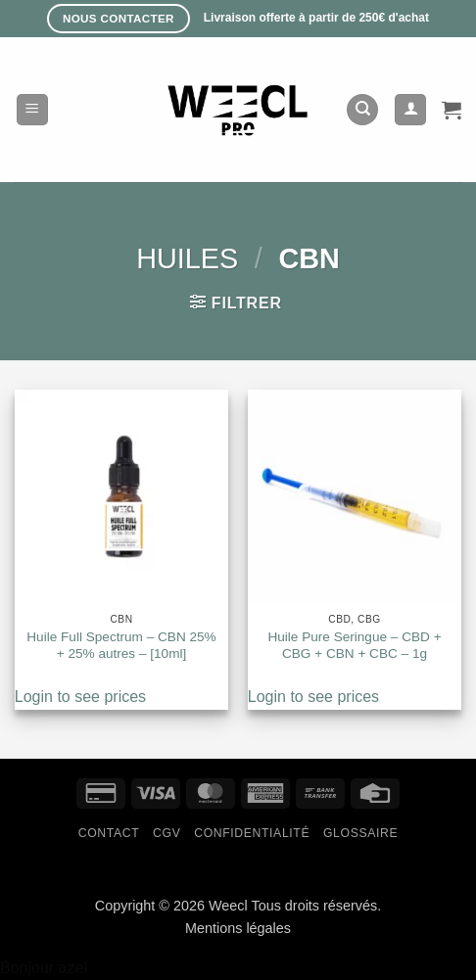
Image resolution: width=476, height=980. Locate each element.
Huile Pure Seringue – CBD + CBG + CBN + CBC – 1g (354, 646)
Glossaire (360, 833)
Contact (109, 833)
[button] (32, 110)
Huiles (187, 258)
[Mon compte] (410, 110)
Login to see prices (80, 697)
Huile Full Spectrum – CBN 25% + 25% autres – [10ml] (121, 646)
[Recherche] (362, 110)
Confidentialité (252, 833)
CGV (167, 833)
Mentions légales (238, 928)
